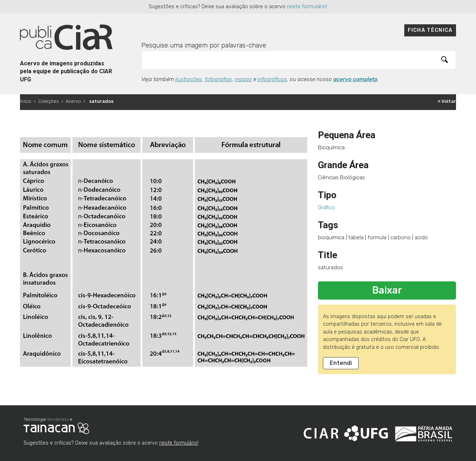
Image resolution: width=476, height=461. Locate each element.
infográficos (272, 79)
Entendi (341, 363)
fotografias (218, 79)
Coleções (49, 101)
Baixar (387, 290)
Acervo (73, 101)
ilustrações (189, 79)
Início (26, 101)
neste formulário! (307, 7)
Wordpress (58, 419)
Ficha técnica (430, 30)
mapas (243, 79)
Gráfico (326, 207)
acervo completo (355, 79)
